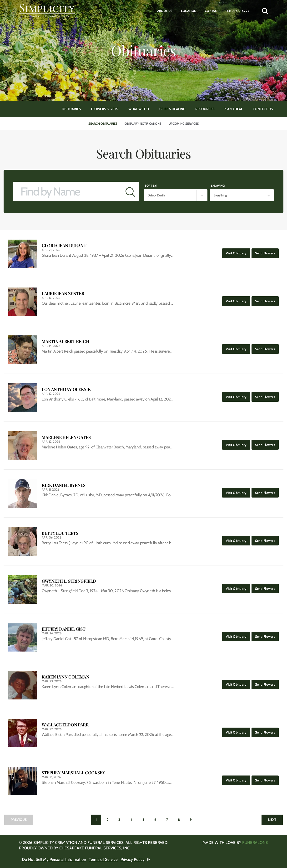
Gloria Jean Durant (64, 246)
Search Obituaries (103, 123)
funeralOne (255, 842)
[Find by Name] (68, 191)
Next (272, 820)
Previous (19, 820)
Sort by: (151, 186)
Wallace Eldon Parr (65, 725)
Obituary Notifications (143, 123)
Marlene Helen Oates (66, 437)
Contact (212, 11)
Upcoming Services (184, 123)
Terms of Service (103, 859)
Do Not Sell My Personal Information (54, 859)
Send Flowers (267, 252)
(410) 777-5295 (238, 11)
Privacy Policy (133, 859)
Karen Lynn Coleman (65, 677)
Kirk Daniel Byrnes (64, 485)
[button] (265, 11)
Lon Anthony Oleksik (66, 389)
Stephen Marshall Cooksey (73, 773)
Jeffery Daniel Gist (63, 629)
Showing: (218, 186)
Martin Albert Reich (65, 342)
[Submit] (130, 191)
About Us (165, 11)
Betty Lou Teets (60, 533)
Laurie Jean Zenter (63, 294)
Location (189, 11)
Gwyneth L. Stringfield (69, 581)
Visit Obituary (238, 252)
